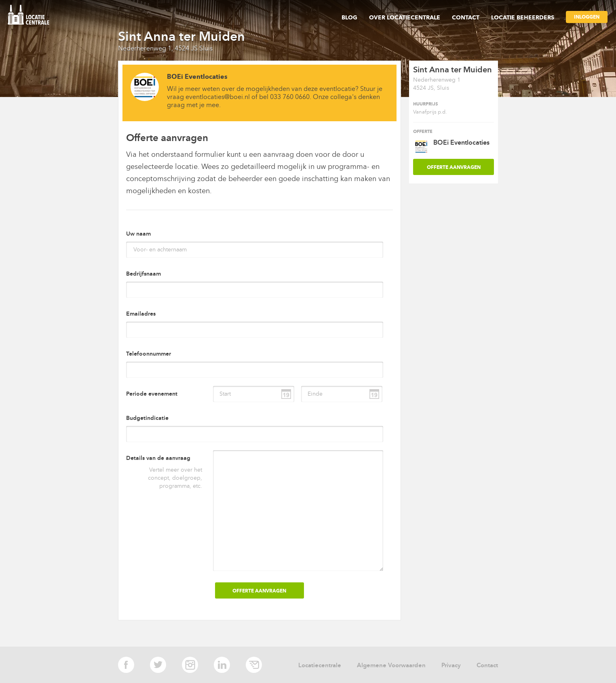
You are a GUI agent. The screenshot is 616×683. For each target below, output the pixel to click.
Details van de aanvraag (158, 458)
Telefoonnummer (149, 354)
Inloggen (587, 17)
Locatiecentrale (320, 665)
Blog (349, 18)
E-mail (254, 665)
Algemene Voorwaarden (391, 665)
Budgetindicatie (147, 418)
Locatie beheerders (523, 18)
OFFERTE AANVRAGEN (454, 167)
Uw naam (138, 234)
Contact (466, 18)
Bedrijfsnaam (143, 274)
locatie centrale (32, 16)
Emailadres (141, 314)
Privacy (451, 665)
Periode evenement (152, 394)
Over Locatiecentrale (405, 18)
